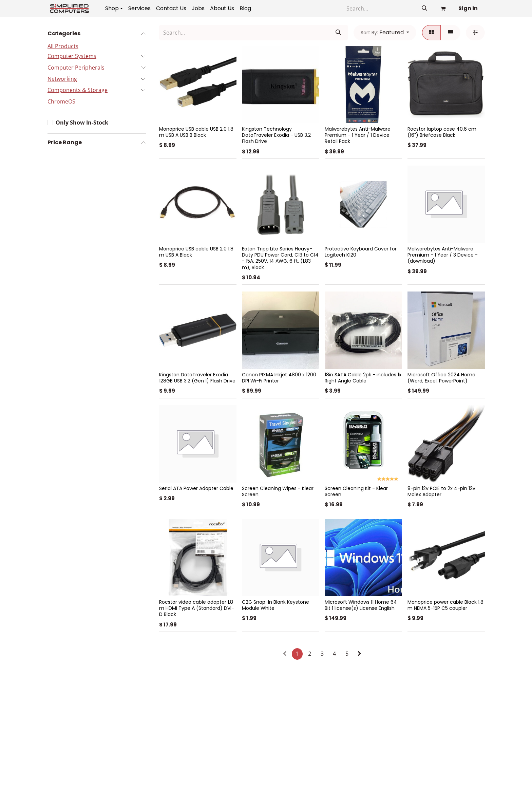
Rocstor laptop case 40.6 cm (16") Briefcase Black (442, 132)
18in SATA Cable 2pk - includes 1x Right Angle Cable (363, 378)
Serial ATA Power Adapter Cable (196, 488)
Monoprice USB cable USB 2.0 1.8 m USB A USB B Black (196, 132)
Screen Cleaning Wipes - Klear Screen (278, 491)
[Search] (379, 8)
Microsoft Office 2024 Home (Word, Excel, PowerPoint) (441, 378)
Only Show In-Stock (82, 123)
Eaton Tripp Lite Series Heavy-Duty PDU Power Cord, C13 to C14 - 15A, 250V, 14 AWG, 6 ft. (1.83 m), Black (280, 258)
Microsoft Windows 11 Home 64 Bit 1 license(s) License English (361, 605)
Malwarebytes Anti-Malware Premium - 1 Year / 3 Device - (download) (443, 255)
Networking (62, 79)
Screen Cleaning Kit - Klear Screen (356, 491)
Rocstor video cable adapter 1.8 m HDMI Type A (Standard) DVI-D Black (197, 608)
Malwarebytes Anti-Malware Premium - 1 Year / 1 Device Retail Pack (358, 135)
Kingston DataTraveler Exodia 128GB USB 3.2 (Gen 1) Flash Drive (197, 378)
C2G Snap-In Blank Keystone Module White (275, 605)
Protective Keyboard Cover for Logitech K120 (361, 252)
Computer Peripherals (76, 68)
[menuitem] (114, 8)
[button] (385, 33)
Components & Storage (78, 90)
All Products (63, 46)
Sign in (468, 8)
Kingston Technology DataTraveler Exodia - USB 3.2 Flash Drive (276, 135)
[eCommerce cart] (443, 8)
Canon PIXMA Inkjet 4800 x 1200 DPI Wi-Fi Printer (279, 378)
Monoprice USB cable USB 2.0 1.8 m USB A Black (196, 252)
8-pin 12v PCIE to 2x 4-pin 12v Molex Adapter (441, 491)
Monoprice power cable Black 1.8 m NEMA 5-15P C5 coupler (445, 605)
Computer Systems (72, 56)
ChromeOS (61, 101)
